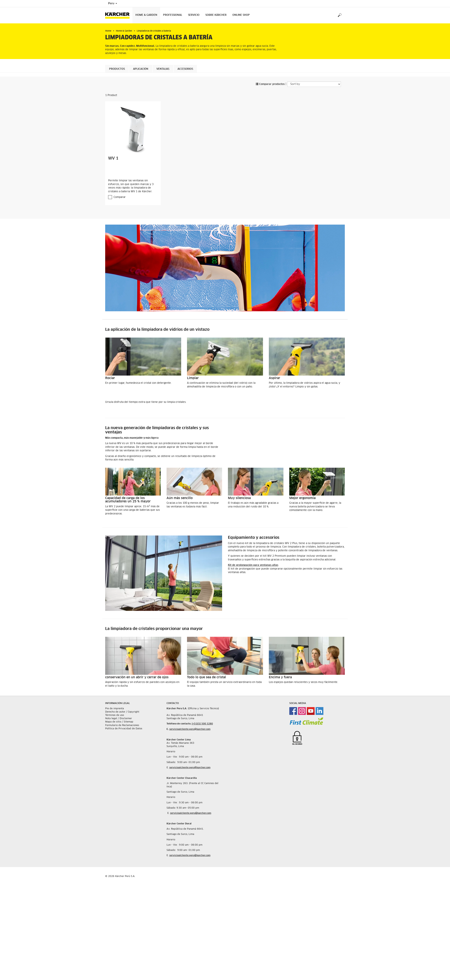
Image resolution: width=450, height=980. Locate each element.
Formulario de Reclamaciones (122, 725)
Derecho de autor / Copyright (122, 712)
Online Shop (241, 15)
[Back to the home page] (119, 15)
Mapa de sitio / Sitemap (119, 722)
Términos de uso (115, 715)
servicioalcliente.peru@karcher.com (190, 729)
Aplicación (141, 69)
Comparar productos (270, 84)
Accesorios (185, 69)
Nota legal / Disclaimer (119, 719)
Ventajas (163, 69)
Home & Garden (146, 15)
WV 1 (113, 158)
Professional (173, 15)
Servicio (194, 15)
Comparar (120, 197)
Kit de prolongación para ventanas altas (253, 565)
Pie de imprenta (115, 708)
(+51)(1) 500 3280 (202, 724)
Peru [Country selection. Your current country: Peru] (113, 4)
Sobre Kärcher (216, 15)
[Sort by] (314, 84)
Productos (117, 69)
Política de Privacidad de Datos (124, 729)
